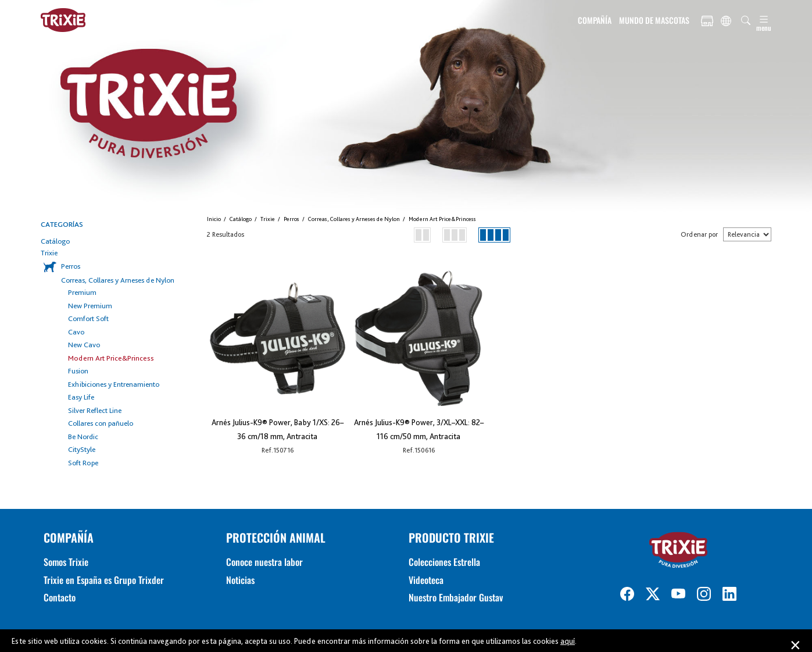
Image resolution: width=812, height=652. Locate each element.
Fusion (78, 371)
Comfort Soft (88, 318)
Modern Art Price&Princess (111, 358)
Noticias (240, 580)
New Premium (90, 306)
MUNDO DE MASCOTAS (654, 20)
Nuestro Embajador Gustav (456, 597)
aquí (568, 641)
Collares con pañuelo (101, 423)
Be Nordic (83, 437)
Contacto (60, 597)
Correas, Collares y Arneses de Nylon (118, 280)
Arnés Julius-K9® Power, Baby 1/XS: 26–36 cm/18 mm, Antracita (278, 429)
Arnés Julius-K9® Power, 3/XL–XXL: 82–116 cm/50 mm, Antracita (419, 429)
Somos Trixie (66, 562)
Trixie (49, 253)
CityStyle (82, 449)
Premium (82, 292)
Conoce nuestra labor (264, 562)
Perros (71, 266)
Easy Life (81, 397)
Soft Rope (83, 463)
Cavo (76, 332)
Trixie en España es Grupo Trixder (104, 580)
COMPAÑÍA (595, 20)
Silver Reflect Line (95, 410)
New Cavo (84, 345)
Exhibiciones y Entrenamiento (114, 384)
